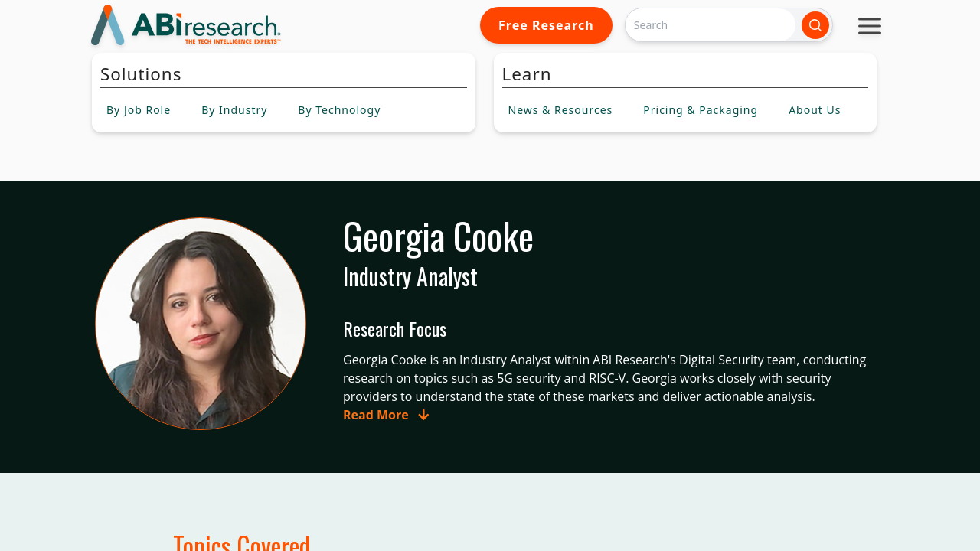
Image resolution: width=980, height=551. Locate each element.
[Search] (710, 25)
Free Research (546, 25)
